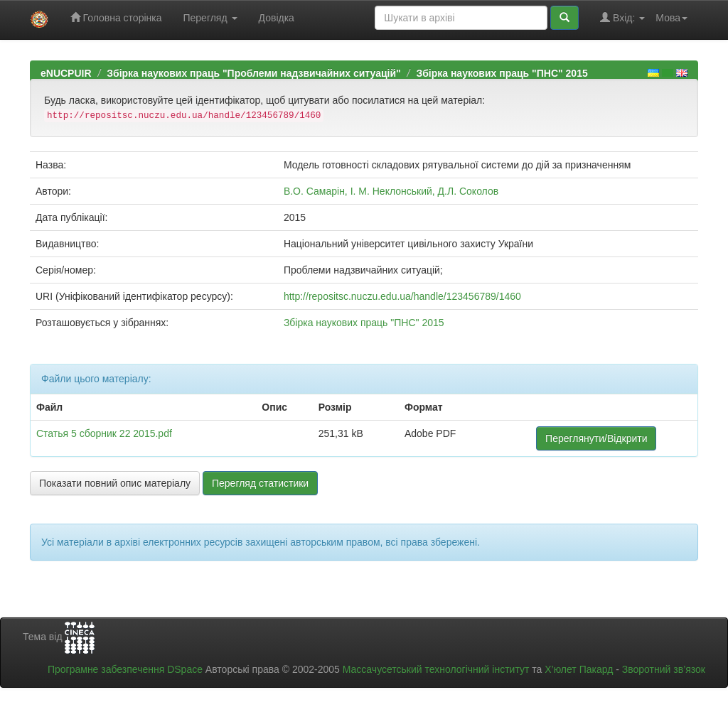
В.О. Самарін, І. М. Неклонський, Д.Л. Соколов (391, 191)
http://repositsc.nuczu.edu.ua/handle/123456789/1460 (402, 296)
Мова (671, 18)
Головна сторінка (116, 17)
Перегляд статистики (260, 483)
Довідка (277, 18)
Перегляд (210, 18)
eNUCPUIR (66, 73)
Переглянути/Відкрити (596, 438)
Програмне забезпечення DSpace (125, 669)
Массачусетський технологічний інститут (436, 669)
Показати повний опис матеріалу (115, 483)
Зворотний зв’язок (664, 669)
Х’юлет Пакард (579, 669)
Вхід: (622, 17)
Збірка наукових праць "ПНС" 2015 (502, 73)
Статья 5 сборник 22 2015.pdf (104, 433)
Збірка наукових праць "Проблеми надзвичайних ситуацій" (253, 73)
